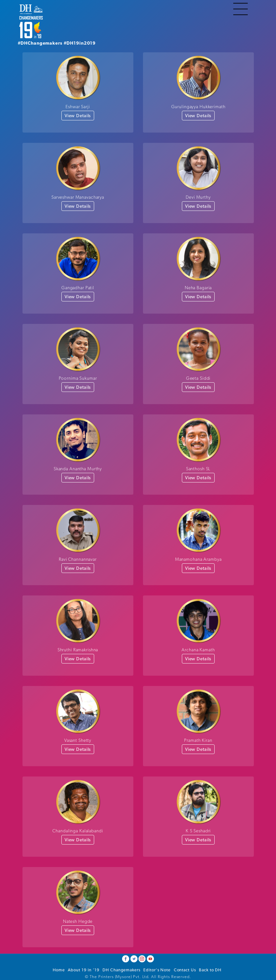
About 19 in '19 (84, 970)
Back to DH (210, 970)
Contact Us (185, 970)
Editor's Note (157, 970)
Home (59, 970)
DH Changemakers (121, 970)
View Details (78, 116)
